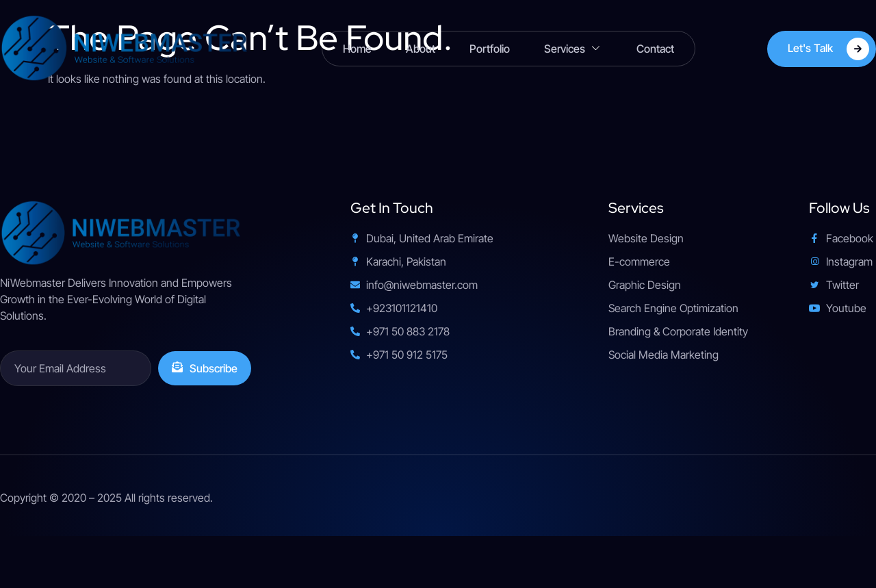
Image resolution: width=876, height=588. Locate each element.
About (421, 49)
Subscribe (205, 368)
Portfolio (490, 49)
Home (357, 49)
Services (573, 49)
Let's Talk (828, 49)
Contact (655, 49)
